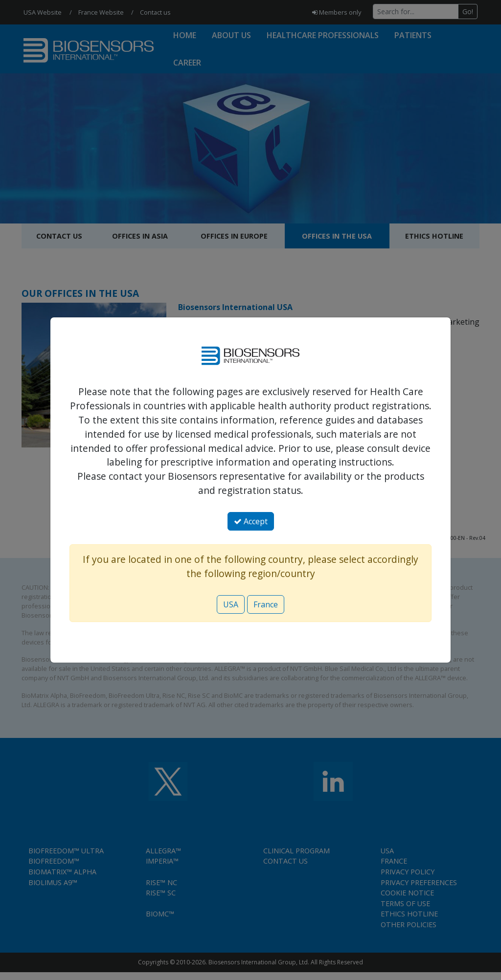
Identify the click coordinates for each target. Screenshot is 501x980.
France (266, 604)
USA (231, 604)
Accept (251, 521)
